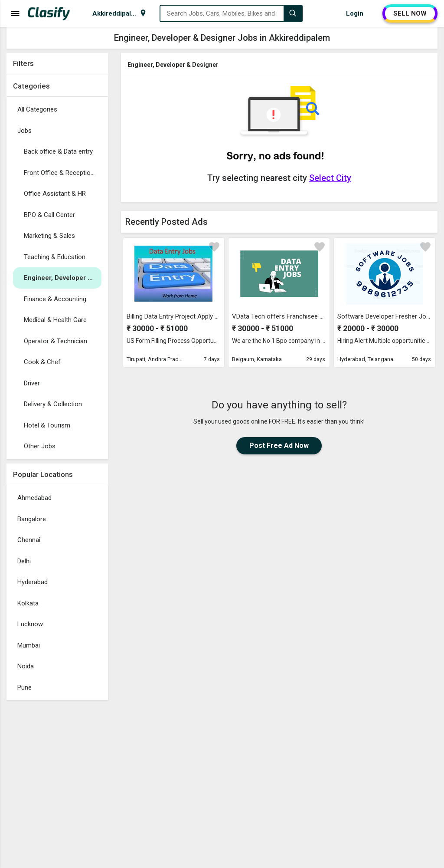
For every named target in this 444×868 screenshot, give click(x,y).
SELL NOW (410, 13)
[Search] (293, 13)
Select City (330, 178)
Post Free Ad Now (279, 446)
